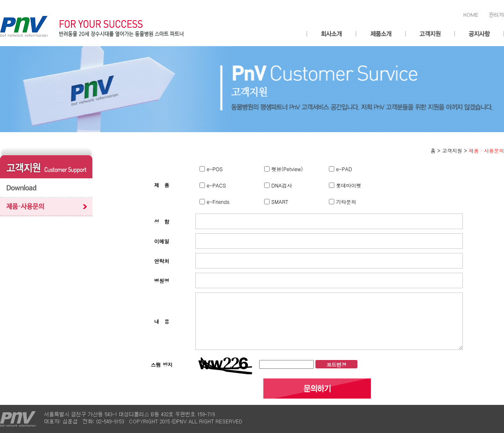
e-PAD (343, 169)
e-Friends (217, 202)
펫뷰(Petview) (286, 169)
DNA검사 (281, 185)
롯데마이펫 (348, 185)
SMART (279, 202)
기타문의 (345, 202)
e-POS (214, 169)
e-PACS (215, 185)
